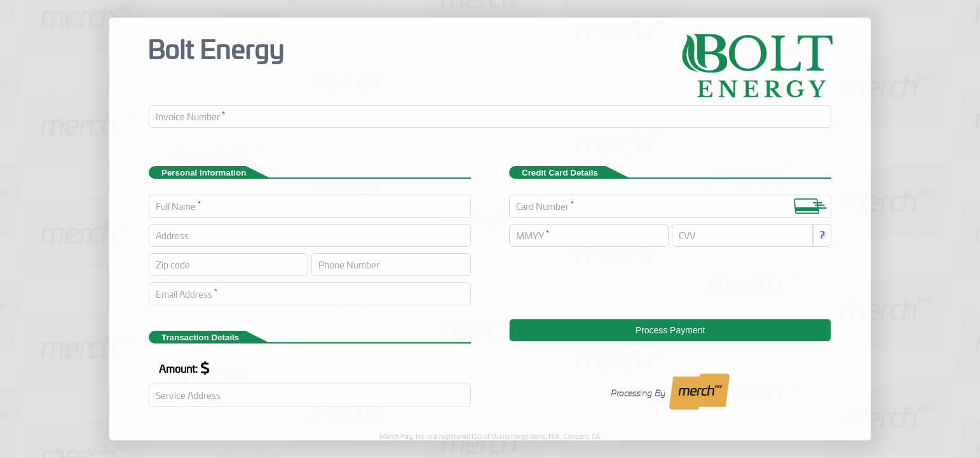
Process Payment (670, 330)
